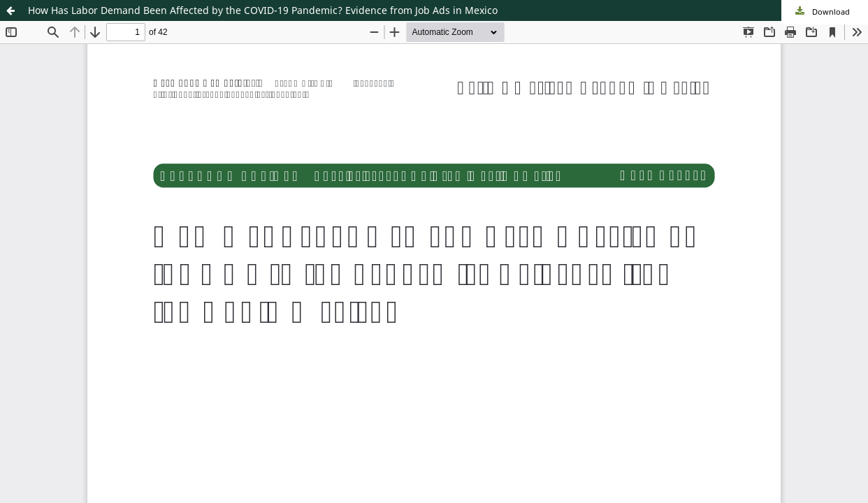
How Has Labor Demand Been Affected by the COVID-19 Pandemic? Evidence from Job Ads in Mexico (263, 10)
